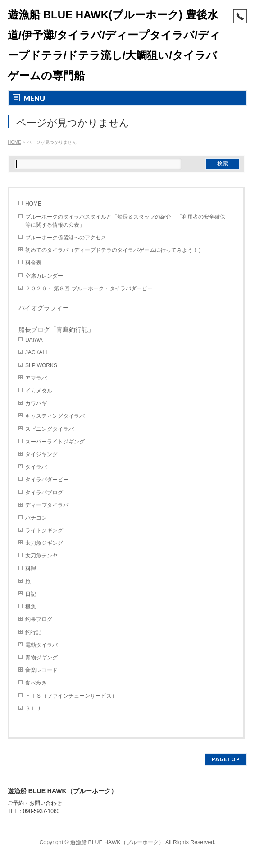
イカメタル (39, 391)
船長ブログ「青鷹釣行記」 (56, 329)
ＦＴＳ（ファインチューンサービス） (71, 696)
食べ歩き (36, 683)
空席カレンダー (44, 276)
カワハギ (36, 403)
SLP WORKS (41, 365)
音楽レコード (41, 670)
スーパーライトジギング (55, 442)
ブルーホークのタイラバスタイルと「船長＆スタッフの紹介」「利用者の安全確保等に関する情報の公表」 (125, 221)
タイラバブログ (44, 493)
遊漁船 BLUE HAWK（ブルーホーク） (117, 842)
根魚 (31, 607)
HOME (33, 204)
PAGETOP (226, 759)
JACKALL (37, 352)
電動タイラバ (41, 645)
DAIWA (34, 340)
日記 (31, 594)
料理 (31, 569)
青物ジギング (41, 658)
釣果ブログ (39, 619)
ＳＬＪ (33, 708)
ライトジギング (44, 530)
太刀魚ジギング (44, 543)
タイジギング (41, 454)
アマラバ (36, 378)
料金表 (33, 263)
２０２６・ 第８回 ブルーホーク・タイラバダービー (89, 288)
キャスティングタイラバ (55, 416)
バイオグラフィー (44, 308)
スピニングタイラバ (50, 429)
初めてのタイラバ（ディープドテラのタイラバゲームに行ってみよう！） (114, 250)
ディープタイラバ (47, 505)
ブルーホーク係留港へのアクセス (66, 238)
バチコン (36, 518)
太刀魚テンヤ (41, 556)
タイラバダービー (47, 480)
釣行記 (33, 632)
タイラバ (36, 467)
